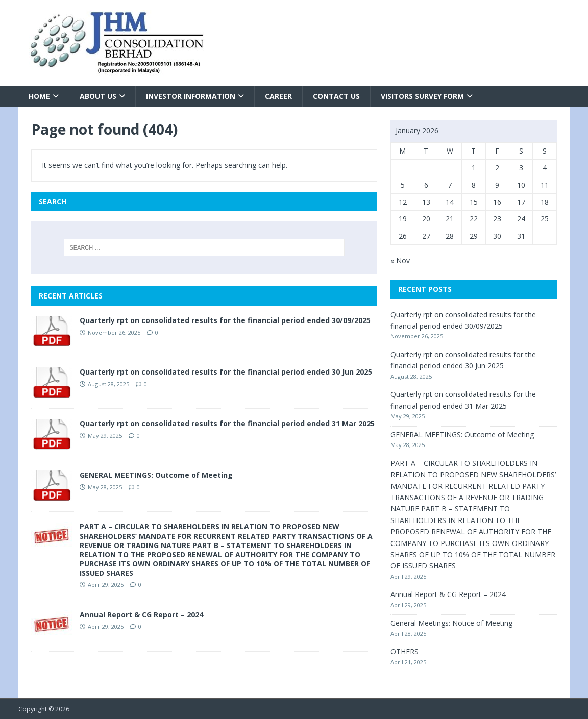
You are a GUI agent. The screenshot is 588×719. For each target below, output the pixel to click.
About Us (98, 96)
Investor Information (191, 96)
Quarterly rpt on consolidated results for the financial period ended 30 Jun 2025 (226, 372)
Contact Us (336, 96)
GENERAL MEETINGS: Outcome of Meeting (156, 475)
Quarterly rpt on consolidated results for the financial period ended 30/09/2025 (225, 320)
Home (39, 96)
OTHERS (405, 651)
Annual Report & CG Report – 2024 (141, 615)
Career (278, 96)
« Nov (400, 261)
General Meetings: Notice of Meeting (451, 623)
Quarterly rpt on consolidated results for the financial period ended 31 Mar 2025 (227, 423)
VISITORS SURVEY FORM (422, 96)
